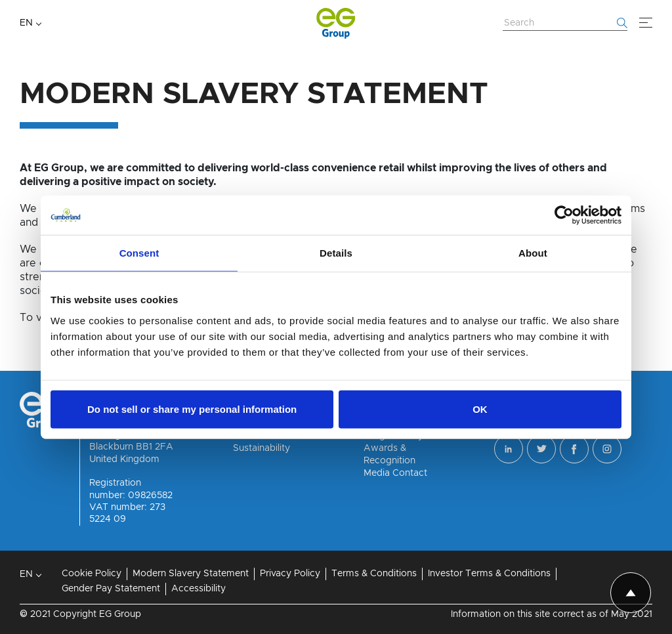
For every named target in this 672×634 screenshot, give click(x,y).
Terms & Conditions (374, 574)
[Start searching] (622, 23)
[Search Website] (565, 24)
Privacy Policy (290, 574)
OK (480, 409)
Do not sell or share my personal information (192, 409)
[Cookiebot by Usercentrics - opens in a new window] (564, 215)
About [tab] (533, 253)
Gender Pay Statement (111, 589)
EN (26, 23)
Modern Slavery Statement (191, 574)
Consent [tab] (139, 253)
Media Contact (395, 473)
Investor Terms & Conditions (489, 574)
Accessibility (199, 589)
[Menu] (646, 23)
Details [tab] (336, 253)
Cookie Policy (92, 574)
